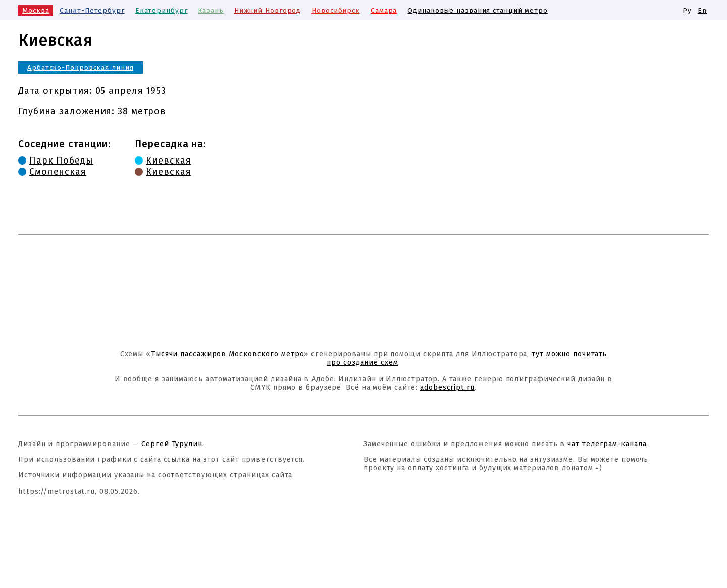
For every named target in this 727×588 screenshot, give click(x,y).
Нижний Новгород (268, 10)
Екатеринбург (162, 10)
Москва (36, 10)
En (702, 10)
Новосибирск (336, 10)
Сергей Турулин (172, 444)
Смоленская (58, 172)
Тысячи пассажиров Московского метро (228, 354)
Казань (211, 10)
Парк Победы (61, 161)
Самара (384, 10)
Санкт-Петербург (92, 10)
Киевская (168, 161)
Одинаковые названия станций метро (478, 10)
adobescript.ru (447, 387)
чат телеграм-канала (607, 444)
